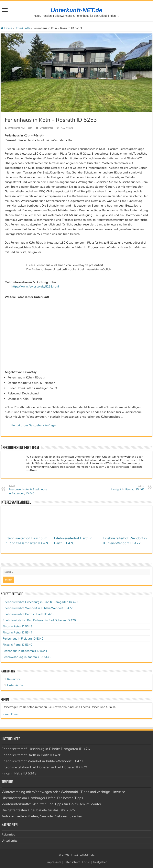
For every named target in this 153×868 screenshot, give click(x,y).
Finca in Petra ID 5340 (17, 645)
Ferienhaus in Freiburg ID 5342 (23, 639)
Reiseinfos (14, 679)
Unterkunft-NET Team (20, 128)
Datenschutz (72, 862)
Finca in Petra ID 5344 (17, 632)
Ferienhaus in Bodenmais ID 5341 (25, 651)
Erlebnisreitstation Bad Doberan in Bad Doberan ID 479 (39, 620)
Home (6, 28)
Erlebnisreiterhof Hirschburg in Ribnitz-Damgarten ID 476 (27, 541)
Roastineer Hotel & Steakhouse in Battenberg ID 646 (29, 490)
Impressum (54, 862)
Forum (86, 862)
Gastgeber (100, 862)
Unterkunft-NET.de (76, 10)
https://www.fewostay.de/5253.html (35, 287)
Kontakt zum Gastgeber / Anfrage (33, 425)
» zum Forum (11, 714)
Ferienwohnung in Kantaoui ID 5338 (27, 657)
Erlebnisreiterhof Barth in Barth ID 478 (73, 541)
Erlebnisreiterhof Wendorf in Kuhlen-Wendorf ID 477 (125, 541)
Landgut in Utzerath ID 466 (124, 488)
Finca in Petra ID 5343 (17, 626)
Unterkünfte (22, 28)
